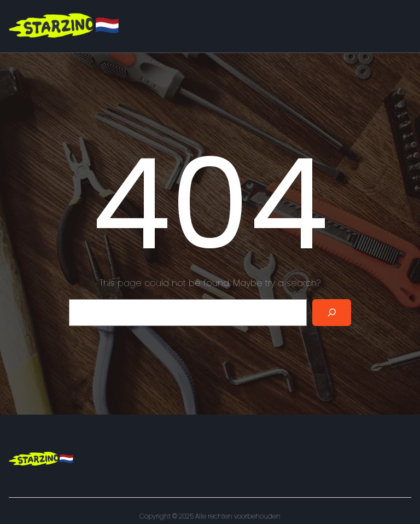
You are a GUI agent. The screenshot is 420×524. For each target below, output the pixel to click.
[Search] (332, 313)
